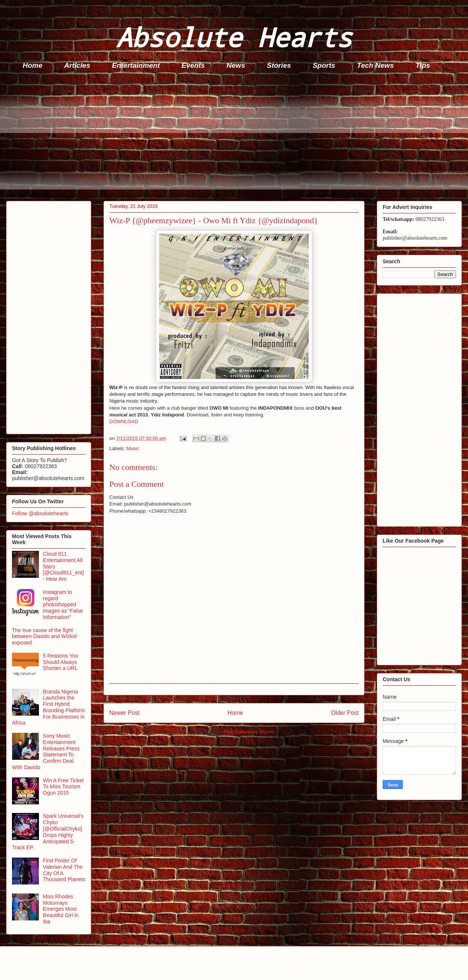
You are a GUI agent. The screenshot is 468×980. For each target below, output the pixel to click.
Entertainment (136, 65)
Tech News (375, 65)
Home (33, 65)
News (236, 65)
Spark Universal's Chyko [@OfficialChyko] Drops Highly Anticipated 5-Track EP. (48, 832)
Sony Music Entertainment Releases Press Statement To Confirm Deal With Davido (46, 752)
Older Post (345, 713)
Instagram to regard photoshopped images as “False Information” (63, 605)
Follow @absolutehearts (40, 513)
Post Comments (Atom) (249, 732)
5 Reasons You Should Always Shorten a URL (61, 662)
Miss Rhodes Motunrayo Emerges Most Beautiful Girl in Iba (61, 909)
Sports (324, 65)
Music (133, 448)
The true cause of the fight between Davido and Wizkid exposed (44, 637)
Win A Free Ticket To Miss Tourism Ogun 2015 (63, 787)
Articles (77, 65)
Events (193, 65)
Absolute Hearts (234, 37)
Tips (423, 65)
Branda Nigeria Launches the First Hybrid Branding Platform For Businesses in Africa (48, 707)
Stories (279, 65)
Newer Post (124, 713)
